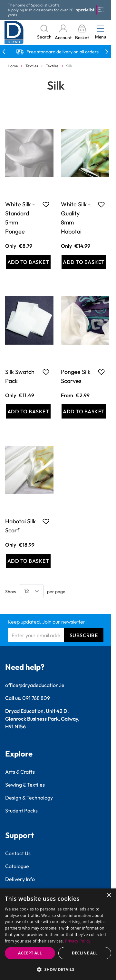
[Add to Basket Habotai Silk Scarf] (28, 561)
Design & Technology (29, 798)
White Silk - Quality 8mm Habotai (76, 218)
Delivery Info (20, 879)
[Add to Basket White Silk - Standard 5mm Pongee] (28, 262)
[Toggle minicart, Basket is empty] (82, 33)
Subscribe (84, 635)
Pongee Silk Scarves (76, 376)
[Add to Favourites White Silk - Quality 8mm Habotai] (101, 204)
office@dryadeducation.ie (35, 685)
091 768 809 (36, 698)
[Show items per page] (32, 591)
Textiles (32, 66)
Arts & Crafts (20, 772)
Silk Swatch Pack (20, 376)
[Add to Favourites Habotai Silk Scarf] (46, 521)
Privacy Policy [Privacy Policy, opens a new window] (78, 941)
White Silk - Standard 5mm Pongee (20, 218)
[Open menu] (101, 28)
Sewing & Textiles (25, 785)
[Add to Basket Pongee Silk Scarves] (84, 411)
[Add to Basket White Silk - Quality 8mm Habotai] (84, 262)
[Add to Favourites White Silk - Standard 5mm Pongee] (46, 204)
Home (13, 66)
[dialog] (58, 934)
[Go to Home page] (14, 33)
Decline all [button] (85, 953)
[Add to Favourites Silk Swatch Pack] (46, 372)
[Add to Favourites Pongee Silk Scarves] (101, 372)
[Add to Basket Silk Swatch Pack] (28, 411)
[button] (58, 969)
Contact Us (18, 853)
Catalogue (17, 866)
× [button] (109, 895)
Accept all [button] (30, 953)
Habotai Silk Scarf (20, 526)
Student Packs (21, 811)
